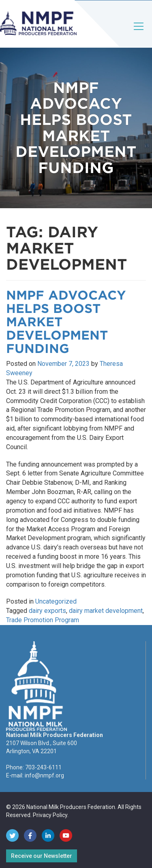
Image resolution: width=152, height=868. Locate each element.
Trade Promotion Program (43, 620)
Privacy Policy (50, 815)
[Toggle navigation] (139, 33)
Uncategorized (56, 601)
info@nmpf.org (44, 775)
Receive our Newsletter (42, 856)
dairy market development (106, 611)
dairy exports (47, 611)
